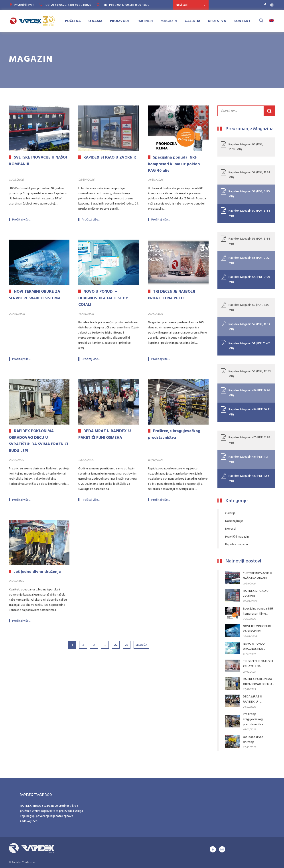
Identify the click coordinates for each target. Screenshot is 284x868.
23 (127, 645)
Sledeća (141, 645)
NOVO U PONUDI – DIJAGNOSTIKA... (255, 646)
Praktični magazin (237, 537)
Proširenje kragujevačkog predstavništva (253, 719)
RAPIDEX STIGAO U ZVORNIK (256, 594)
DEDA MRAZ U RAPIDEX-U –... (253, 699)
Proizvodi (119, 21)
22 (116, 645)
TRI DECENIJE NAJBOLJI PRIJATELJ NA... (258, 664)
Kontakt (242, 21)
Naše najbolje (234, 521)
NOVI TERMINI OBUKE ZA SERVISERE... (257, 629)
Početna (73, 21)
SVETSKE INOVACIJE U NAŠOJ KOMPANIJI (257, 576)
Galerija (192, 21)
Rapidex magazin (237, 545)
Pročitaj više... (21, 220)
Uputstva (217, 21)
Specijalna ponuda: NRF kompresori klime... (258, 611)
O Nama (95, 21)
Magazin (169, 21)
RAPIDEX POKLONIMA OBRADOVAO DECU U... (258, 682)
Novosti (230, 529)
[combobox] (191, 5)
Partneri (145, 21)
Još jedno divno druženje (253, 740)
